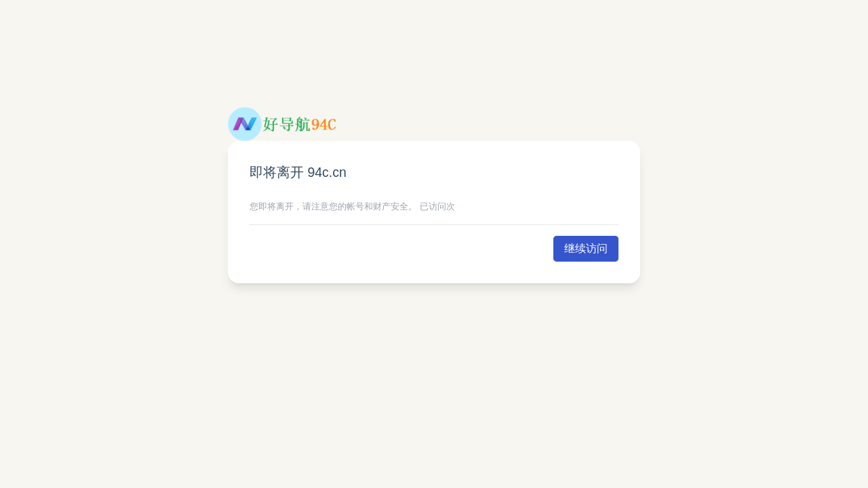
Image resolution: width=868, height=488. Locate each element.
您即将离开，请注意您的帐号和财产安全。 (333, 206)
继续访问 (586, 248)
